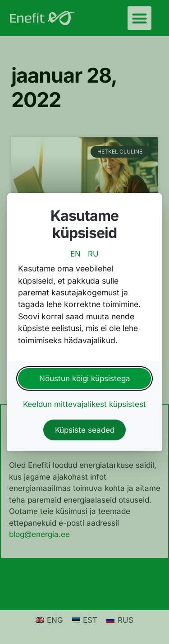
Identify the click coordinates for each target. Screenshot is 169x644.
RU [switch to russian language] (93, 254)
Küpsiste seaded (85, 430)
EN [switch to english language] (75, 254)
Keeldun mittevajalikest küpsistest (84, 404)
